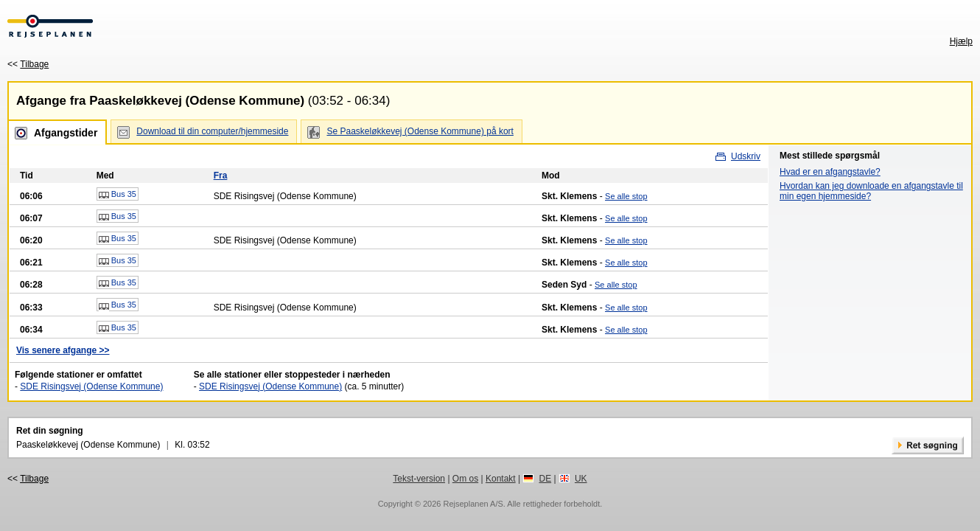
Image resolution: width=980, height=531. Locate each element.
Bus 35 (118, 195)
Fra (221, 176)
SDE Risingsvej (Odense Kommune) (91, 386)
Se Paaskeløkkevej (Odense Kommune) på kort (420, 131)
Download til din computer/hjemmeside (212, 131)
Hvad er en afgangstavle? (830, 172)
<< (28, 64)
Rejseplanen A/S (473, 504)
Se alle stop (626, 196)
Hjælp (961, 41)
